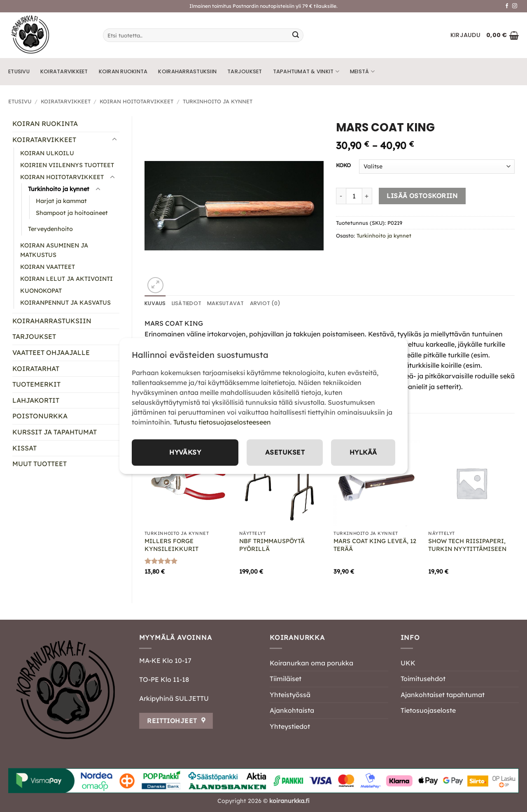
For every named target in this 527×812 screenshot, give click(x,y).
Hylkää (363, 453)
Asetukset (284, 453)
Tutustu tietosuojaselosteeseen (222, 422)
